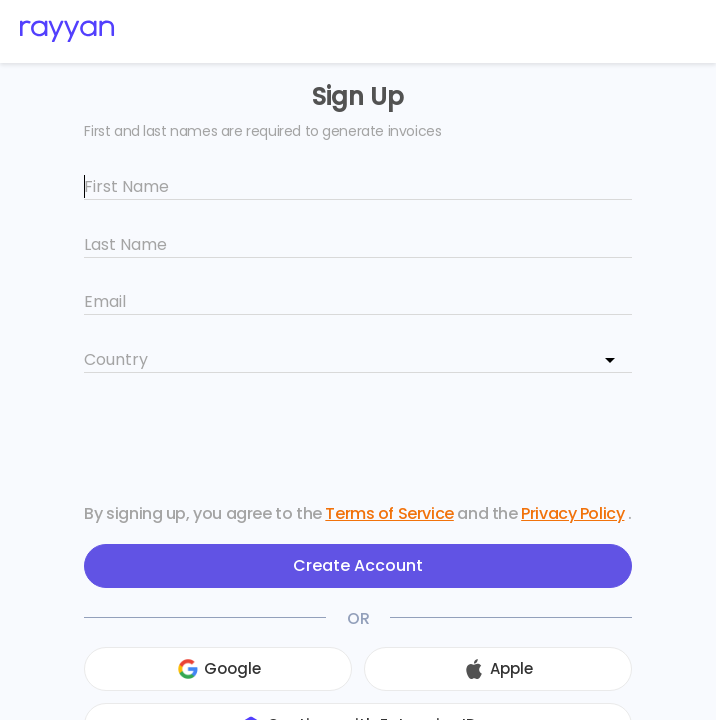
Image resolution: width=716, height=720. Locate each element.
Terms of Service (389, 513)
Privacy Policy (572, 513)
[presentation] (358, 441)
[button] (188, 669)
